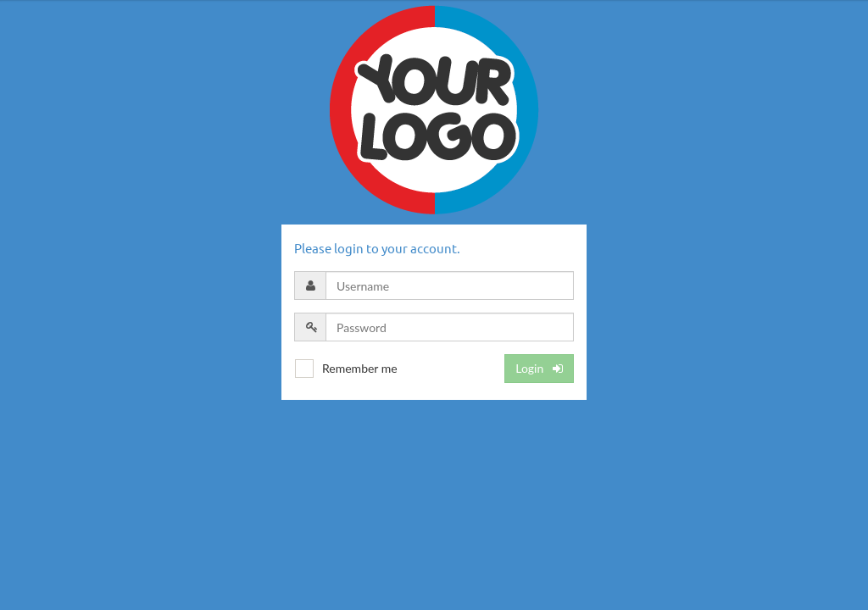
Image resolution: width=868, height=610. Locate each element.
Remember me (360, 368)
